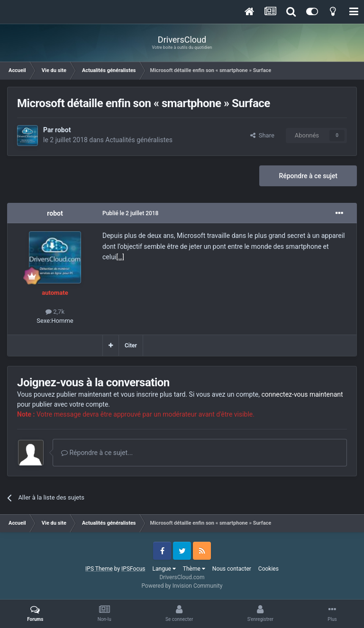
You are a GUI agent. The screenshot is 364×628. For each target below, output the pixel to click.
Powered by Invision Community (182, 586)
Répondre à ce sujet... (97, 453)
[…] (120, 257)
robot (63, 130)
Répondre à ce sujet (308, 176)
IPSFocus (133, 569)
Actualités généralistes (139, 140)
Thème (194, 569)
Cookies (268, 569)
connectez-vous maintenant (302, 394)
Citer (131, 346)
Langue (164, 569)
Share (262, 135)
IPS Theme (99, 569)
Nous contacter (232, 569)
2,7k (55, 312)
